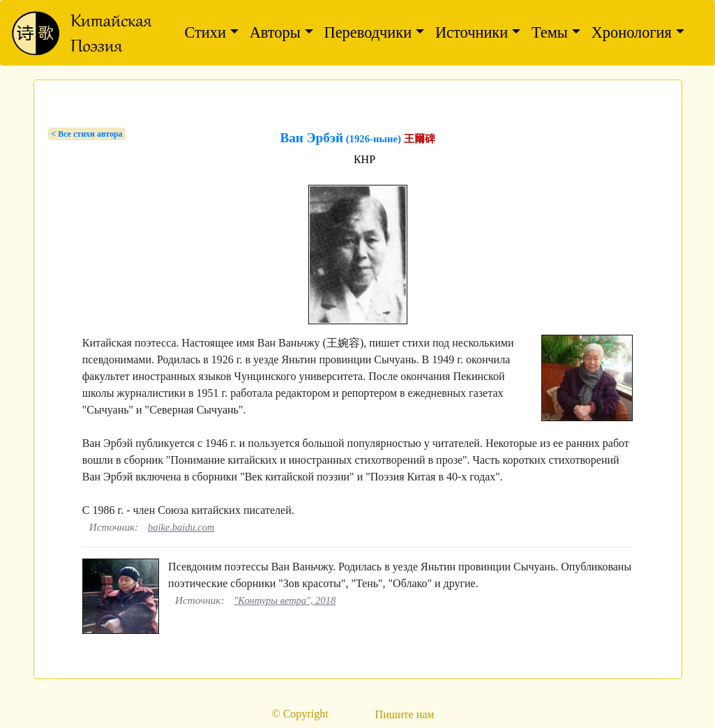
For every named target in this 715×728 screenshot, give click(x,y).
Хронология (632, 32)
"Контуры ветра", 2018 (285, 600)
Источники (472, 32)
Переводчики (368, 32)
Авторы (275, 32)
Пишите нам (405, 714)
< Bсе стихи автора (86, 134)
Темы (550, 32)
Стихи (205, 32)
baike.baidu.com (181, 527)
